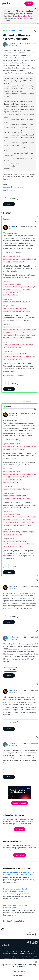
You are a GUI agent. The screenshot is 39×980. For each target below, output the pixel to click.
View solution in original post (13, 375)
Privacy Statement (19, 971)
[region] (19, 969)
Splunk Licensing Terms (31, 952)
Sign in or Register (24, 16)
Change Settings (18, 975)
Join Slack (19, 829)
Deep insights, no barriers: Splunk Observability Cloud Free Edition (15, 890)
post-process (19, 187)
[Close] (36, 962)
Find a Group (20, 855)
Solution (8, 219)
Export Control (6, 953)
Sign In (29, 4)
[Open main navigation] (36, 3)
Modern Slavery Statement (18, 953)
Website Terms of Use (18, 952)
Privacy (9, 952)
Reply (9, 204)
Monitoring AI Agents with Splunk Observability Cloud (15, 906)
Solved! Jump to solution (14, 31)
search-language (10, 190)
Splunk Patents (30, 953)
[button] (35, 31)
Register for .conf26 (19, 803)
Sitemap (4, 952)
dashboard (7, 187)
